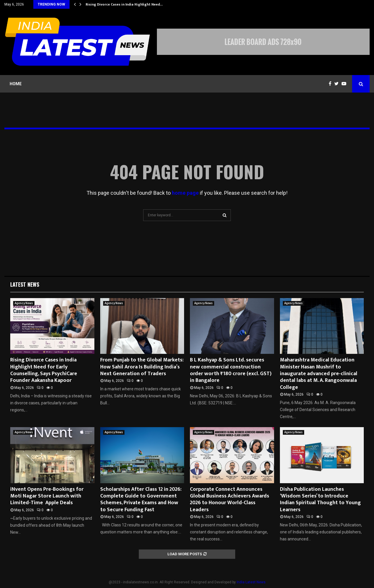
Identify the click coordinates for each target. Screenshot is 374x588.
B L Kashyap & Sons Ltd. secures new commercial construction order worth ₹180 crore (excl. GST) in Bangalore (231, 370)
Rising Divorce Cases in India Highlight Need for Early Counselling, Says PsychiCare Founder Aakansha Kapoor (44, 370)
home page (185, 193)
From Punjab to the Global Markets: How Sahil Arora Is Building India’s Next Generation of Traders (142, 367)
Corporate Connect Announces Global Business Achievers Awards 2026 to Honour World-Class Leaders (230, 500)
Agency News (24, 303)
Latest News (25, 284)
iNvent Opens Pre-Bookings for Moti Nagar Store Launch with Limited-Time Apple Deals (47, 496)
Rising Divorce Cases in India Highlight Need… (124, 4)
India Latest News (251, 582)
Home (16, 84)
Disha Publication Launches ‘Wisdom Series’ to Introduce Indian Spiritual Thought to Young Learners (320, 500)
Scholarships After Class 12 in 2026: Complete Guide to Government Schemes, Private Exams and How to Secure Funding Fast (141, 500)
